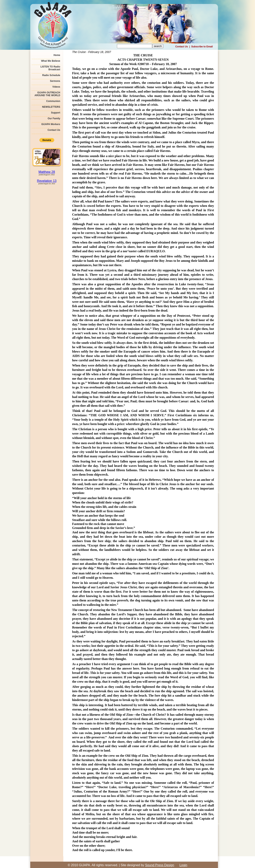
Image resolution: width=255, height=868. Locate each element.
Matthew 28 (47, 172)
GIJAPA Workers (51, 124)
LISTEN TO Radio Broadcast (50, 68)
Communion (53, 101)
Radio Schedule (51, 75)
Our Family (54, 118)
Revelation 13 (47, 181)
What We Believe (51, 61)
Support (56, 113)
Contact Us (182, 47)
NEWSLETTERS (51, 107)
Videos (56, 87)
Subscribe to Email (202, 47)
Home (57, 55)
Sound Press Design (160, 865)
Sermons (55, 81)
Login (183, 865)
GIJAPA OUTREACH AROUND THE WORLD (47, 94)
